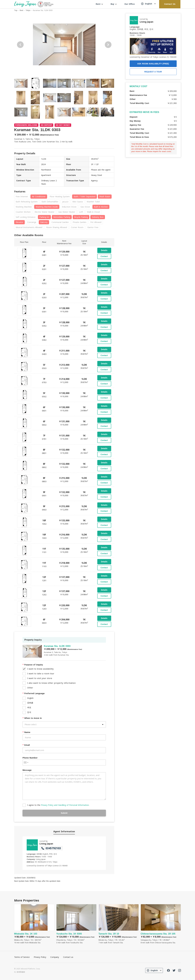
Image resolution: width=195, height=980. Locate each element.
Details (104, 250)
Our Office (130, 4)
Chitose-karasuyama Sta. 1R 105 (161, 924)
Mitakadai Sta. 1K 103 (34, 924)
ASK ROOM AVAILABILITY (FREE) (153, 64)
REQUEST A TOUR (153, 72)
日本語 (30, 703)
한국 (29, 712)
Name (26, 732)
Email (26, 745)
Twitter (174, 970)
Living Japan (46, 844)
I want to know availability (40, 669)
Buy (114, 4)
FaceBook (168, 970)
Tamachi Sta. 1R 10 (119, 924)
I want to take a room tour (41, 673)
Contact (104, 256)
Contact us (68, 957)
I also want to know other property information (51, 683)
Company (55, 957)
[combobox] (26, 762)
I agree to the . (58, 805)
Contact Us (170, 4)
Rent (99, 4)
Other (30, 688)
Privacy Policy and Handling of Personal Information (65, 805)
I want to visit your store (40, 678)
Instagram (180, 970)
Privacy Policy (40, 957)
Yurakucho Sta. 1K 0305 (76, 924)
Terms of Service (22, 957)
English (30, 698)
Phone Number (30, 758)
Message (27, 770)
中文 (29, 708)
